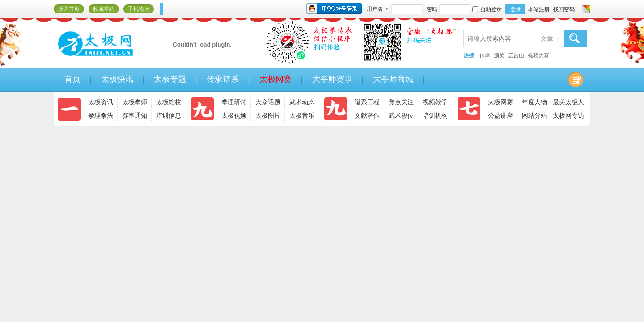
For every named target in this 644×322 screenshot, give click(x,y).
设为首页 (69, 9)
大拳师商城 (393, 79)
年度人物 (534, 102)
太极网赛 (275, 79)
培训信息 (169, 115)
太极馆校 (169, 102)
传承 (485, 55)
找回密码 (564, 9)
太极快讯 (117, 79)
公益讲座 (500, 115)
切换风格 (585, 9)
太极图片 (268, 115)
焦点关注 (401, 102)
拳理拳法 (101, 115)
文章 (547, 38)
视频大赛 (538, 55)
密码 (432, 9)
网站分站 (534, 115)
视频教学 (435, 102)
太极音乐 (302, 115)
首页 (72, 79)
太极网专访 (568, 115)
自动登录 (487, 9)
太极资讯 (101, 102)
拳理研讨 (234, 102)
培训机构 (435, 115)
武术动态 (302, 102)
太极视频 (234, 115)
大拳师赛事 (332, 79)
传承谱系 (223, 79)
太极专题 (170, 79)
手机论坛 (139, 9)
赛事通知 (135, 115)
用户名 (375, 9)
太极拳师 (135, 102)
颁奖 (499, 55)
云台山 (516, 55)
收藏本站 (104, 9)
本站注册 (539, 9)
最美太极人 (568, 102)
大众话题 (268, 102)
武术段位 (401, 115)
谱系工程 (367, 102)
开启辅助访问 (578, 9)
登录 (516, 9)
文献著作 (367, 115)
